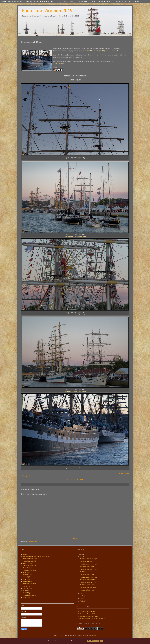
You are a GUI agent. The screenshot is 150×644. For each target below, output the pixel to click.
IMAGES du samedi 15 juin (88, 561)
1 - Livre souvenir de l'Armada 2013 (89, 612)
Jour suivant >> (124, 474)
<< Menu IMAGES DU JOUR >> (75, 480)
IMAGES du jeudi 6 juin (87, 585)
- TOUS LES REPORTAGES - (65, 2)
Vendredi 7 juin (27, 588)
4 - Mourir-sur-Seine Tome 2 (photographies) (91, 618)
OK (101, 641)
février (82, 601)
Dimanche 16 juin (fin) (29, 561)
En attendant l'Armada (15, 2)
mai (81, 593)
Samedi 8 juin (27, 586)
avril (82, 596)
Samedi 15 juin (27, 563)
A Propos (136, 2)
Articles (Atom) (34, 542)
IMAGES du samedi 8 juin (87, 580)
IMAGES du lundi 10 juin (87, 574)
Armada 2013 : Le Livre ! (124, 2)
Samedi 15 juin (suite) (29, 566)
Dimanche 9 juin (28, 581)
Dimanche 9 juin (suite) (30, 584)
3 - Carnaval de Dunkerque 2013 (88, 616)
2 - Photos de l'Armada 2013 (87, 614)
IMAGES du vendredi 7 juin (88, 582)
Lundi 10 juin (27, 579)
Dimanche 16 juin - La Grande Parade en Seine (39, 2)
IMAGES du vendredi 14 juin (88, 564)
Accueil (3, 2)
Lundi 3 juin (26, 597)
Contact (93, 2)
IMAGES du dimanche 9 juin (88, 577)
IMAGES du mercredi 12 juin (88, 569)
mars (82, 599)
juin (81, 557)
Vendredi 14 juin (28, 568)
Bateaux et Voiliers (82, 2)
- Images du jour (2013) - (106, 2)
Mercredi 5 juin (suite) (29, 595)
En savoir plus (93, 641)
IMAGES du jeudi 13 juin (87, 567)
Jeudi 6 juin (26, 591)
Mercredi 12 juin (28, 575)
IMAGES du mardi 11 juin (87, 572)
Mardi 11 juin (27, 577)
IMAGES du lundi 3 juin (87, 590)
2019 (80, 554)
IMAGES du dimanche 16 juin (89, 559)
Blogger (93, 635)
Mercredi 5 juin (27, 593)
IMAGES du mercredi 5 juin (88, 587)
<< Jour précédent (27, 476)
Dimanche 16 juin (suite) (30, 559)
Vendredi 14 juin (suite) (30, 570)
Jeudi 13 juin (27, 572)
